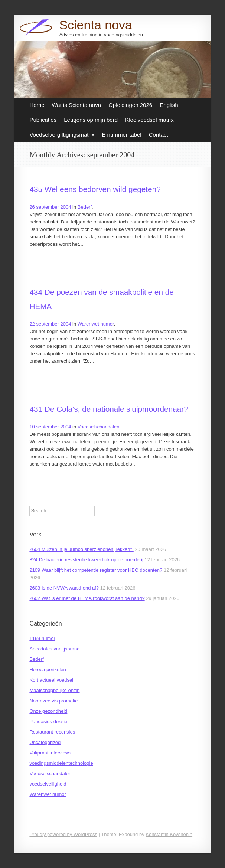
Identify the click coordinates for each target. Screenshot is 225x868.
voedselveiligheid (48, 784)
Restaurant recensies (52, 732)
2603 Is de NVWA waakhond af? (64, 588)
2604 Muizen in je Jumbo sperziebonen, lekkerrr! (81, 549)
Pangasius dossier (49, 722)
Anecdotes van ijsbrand (54, 649)
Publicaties (43, 120)
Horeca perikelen (48, 670)
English (169, 105)
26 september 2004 (50, 207)
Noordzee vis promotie (53, 701)
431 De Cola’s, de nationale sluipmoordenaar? (109, 409)
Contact (159, 135)
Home (37, 105)
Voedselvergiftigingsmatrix (62, 135)
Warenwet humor (96, 324)
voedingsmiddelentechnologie (61, 763)
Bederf (85, 207)
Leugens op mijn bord (91, 120)
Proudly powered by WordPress (63, 834)
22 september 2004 (50, 324)
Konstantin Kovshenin (169, 834)
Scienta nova (96, 25)
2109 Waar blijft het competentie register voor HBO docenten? (96, 570)
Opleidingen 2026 (130, 105)
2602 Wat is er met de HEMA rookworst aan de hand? (87, 598)
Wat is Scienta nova (77, 105)
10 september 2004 (50, 427)
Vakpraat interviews (50, 753)
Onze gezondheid (48, 711)
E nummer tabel (121, 135)
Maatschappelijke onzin (54, 690)
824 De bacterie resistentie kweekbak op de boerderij (86, 560)
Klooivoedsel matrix (149, 120)
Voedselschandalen (99, 427)
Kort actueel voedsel (51, 680)
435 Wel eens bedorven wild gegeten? (95, 189)
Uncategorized (45, 742)
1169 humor (42, 638)
